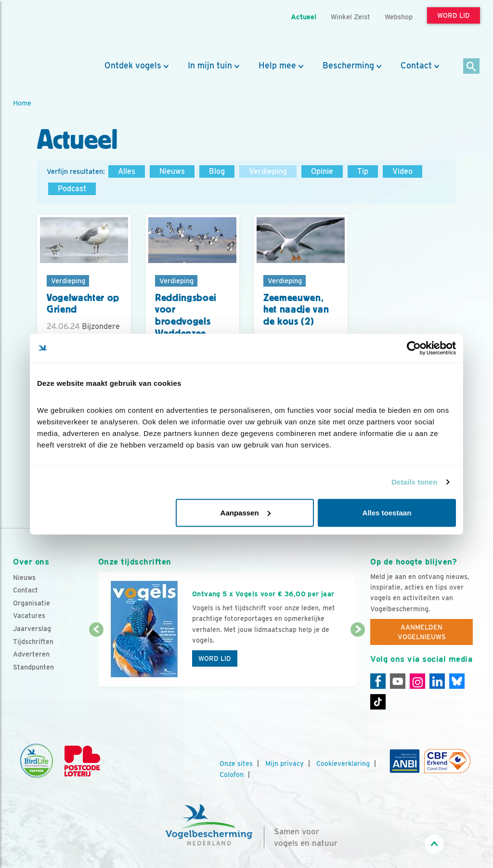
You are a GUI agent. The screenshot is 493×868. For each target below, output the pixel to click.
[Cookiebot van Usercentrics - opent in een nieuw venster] (414, 348)
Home (22, 103)
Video (402, 171)
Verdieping (268, 171)
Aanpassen (246, 512)
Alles (127, 171)
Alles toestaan (387, 512)
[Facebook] (378, 681)
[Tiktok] (378, 702)
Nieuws (172, 171)
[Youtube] (398, 681)
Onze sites (236, 763)
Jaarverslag (32, 629)
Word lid (215, 658)
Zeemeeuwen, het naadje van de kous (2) (296, 309)
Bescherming (348, 66)
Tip (363, 171)
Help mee (277, 66)
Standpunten (33, 667)
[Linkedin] (437, 681)
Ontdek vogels (133, 66)
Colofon (232, 775)
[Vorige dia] (96, 659)
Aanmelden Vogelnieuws (422, 632)
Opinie (322, 171)
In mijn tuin (210, 66)
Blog (217, 171)
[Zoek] (472, 67)
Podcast (72, 189)
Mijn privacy (285, 763)
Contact (416, 66)
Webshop (399, 17)
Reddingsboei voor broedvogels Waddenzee (186, 316)
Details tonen (414, 482)
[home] (56, 30)
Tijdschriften (33, 642)
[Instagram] (417, 681)
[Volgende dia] (358, 659)
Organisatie (32, 603)
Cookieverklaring (343, 763)
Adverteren (31, 654)
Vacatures (29, 616)
